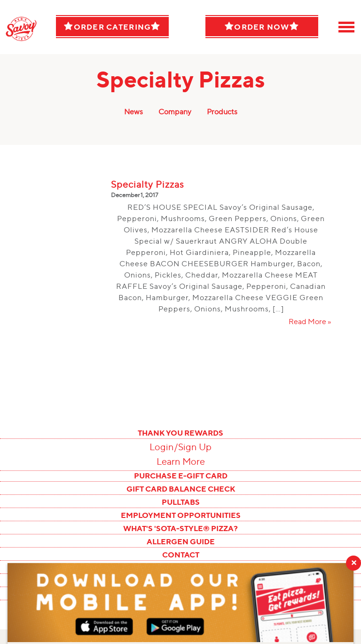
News (133, 112)
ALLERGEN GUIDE (181, 541)
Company (175, 112)
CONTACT (181, 555)
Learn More (181, 461)
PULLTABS (181, 502)
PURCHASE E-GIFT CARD (181, 476)
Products (222, 112)
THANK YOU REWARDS (180, 433)
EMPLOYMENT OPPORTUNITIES (181, 515)
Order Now (262, 27)
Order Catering (112, 27)
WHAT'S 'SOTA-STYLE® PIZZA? (180, 528)
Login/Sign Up (180, 447)
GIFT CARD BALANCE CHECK (181, 489)
